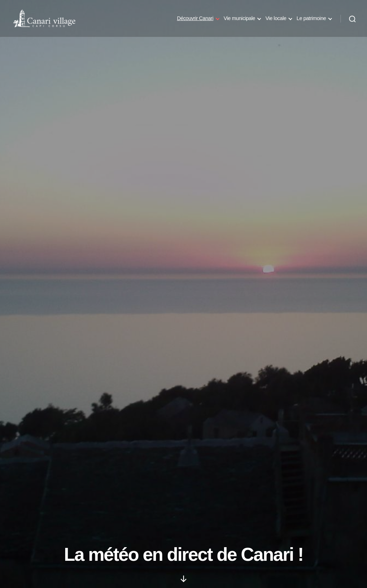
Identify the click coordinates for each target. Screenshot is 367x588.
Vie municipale (239, 21)
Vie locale (276, 21)
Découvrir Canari (195, 21)
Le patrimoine (311, 21)
